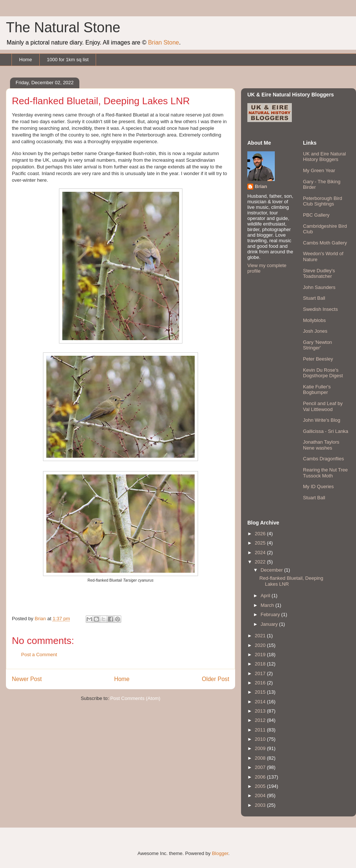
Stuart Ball (314, 298)
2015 (261, 692)
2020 (261, 645)
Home (26, 60)
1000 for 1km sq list (68, 60)
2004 (261, 795)
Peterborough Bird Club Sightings (323, 201)
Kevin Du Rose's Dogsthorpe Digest (323, 373)
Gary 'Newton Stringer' (317, 345)
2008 (261, 758)
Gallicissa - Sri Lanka (326, 431)
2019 (261, 655)
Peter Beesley (318, 359)
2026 (261, 534)
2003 (261, 805)
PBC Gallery (316, 215)
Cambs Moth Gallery (325, 243)
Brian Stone (164, 42)
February (271, 614)
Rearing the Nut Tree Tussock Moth (325, 473)
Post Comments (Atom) (135, 698)
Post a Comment (39, 655)
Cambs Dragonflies (324, 459)
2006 (261, 777)
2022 (261, 562)
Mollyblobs (314, 320)
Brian (261, 186)
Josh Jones (315, 331)
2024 (261, 553)
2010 (261, 739)
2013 (261, 711)
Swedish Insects (320, 309)
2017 (261, 673)
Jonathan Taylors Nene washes (321, 445)
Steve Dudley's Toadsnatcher (319, 274)
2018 (261, 664)
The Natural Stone (63, 27)
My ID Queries (318, 486)
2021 (261, 636)
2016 (261, 683)
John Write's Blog (322, 420)
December (273, 570)
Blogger (220, 853)
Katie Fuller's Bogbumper (317, 390)
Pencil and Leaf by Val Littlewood (323, 406)
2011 (261, 730)
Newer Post (27, 679)
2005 (261, 786)
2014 (261, 702)
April (266, 596)
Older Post (215, 679)
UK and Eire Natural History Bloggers (324, 157)
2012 (261, 720)
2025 (261, 543)
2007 (261, 767)
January (270, 624)
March (268, 605)
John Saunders (319, 287)
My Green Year (319, 170)
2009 (261, 748)
